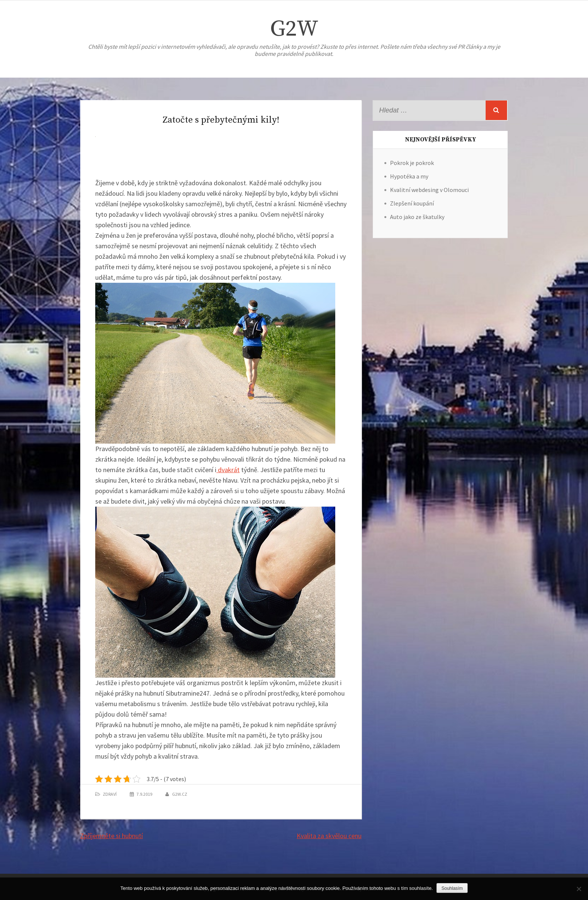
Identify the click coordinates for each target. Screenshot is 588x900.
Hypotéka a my (409, 176)
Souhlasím (452, 888)
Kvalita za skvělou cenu (329, 836)
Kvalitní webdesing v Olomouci (429, 190)
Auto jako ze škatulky (417, 217)
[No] (579, 889)
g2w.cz (180, 794)
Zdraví (110, 794)
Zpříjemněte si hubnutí (112, 836)
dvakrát (228, 470)
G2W (294, 29)
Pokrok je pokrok (412, 163)
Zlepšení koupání (412, 203)
